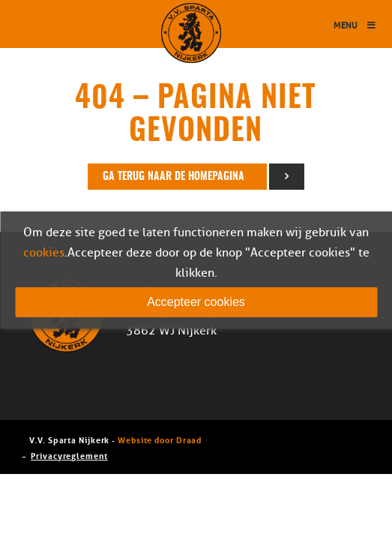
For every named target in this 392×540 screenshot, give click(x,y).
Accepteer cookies (196, 302)
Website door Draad (160, 439)
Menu (355, 24)
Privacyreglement (69, 455)
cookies (44, 253)
